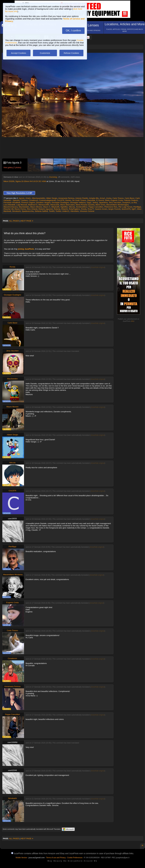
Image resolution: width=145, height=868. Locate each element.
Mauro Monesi (36, 207)
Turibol (58, 211)
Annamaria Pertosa (66, 198)
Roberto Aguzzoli (45, 209)
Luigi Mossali (21, 205)
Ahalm (28, 198)
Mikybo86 (55, 207)
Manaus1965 (44, 205)
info (133, 321)
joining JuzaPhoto (26, 249)
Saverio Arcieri (101, 209)
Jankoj (95, 203)
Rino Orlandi (32, 209)
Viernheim (75, 211)
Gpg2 (89, 203)
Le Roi (134, 203)
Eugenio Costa (117, 200)
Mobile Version (21, 858)
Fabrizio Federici (131, 200)
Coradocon (33, 200)
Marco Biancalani (67, 205)
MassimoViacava (11, 207)
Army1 (102, 198)
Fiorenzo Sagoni (28, 203)
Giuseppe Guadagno (60, 203)
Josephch (126, 203)
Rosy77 (91, 209)
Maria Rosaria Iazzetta (85, 205)
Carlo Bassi (129, 198)
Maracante (55, 205)
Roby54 (64, 209)
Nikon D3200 (9, 181)
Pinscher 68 (8, 209)
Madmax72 (33, 205)
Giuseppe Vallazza (78, 203)
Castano (24, 200)
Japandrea (103, 203)
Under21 (66, 211)
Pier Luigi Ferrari (125, 207)
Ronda (84, 209)
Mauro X (47, 207)
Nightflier (64, 207)
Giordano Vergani (43, 203)
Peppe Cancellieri (96, 207)
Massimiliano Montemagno (117, 205)
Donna (101, 200)
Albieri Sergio (52, 198)
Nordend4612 (82, 207)
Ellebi (107, 200)
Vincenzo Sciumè (87, 211)
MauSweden (24, 207)
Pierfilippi (137, 207)
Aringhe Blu (94, 198)
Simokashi (16, 211)
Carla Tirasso (118, 198)
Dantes (68, 200)
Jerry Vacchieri (115, 203)
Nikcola (72, 207)
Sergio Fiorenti (114, 209)
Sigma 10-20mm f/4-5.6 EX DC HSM (31, 181)
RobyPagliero (74, 209)
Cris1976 (60, 200)
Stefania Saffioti (41, 211)
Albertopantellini (38, 198)
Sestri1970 (126, 209)
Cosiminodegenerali (47, 200)
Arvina (109, 198)
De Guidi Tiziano (79, 200)
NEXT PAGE (27, 221)
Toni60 (52, 211)
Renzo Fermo (20, 209)
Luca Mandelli (9, 205)
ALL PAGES (14, 221)
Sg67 (134, 209)
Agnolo (21, 198)
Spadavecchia (28, 211)
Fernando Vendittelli (12, 203)
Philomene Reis (111, 207)
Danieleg (53, 177)
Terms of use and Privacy (56, 858)
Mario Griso (100, 205)
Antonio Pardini (82, 198)
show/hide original (98, 267)
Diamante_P (92, 200)
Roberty (57, 209)
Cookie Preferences (75, 858)
